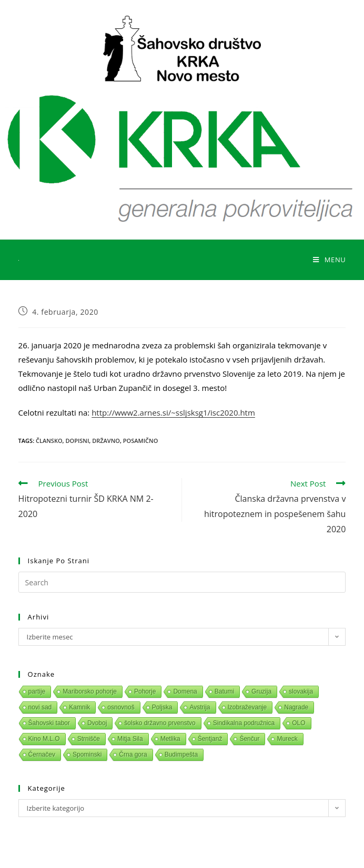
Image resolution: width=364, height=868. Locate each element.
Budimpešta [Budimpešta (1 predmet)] (181, 755)
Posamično (140, 441)
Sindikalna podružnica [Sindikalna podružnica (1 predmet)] (244, 723)
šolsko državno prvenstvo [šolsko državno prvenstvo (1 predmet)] (160, 723)
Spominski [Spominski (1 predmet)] (87, 755)
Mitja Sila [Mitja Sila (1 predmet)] (130, 739)
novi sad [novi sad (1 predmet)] (40, 707)
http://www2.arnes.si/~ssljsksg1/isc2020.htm (173, 412)
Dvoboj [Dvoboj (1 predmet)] (97, 723)
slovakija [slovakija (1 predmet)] (301, 691)
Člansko (49, 441)
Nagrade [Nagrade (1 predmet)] (296, 707)
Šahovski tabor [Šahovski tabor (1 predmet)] (49, 723)
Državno (106, 441)
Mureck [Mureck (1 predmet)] (287, 739)
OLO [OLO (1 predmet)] (299, 723)
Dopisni (77, 441)
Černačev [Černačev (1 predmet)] (42, 755)
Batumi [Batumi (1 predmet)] (224, 691)
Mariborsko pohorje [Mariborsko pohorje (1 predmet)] (90, 691)
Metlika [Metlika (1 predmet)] (170, 739)
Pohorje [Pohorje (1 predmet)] (145, 691)
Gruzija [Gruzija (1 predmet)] (261, 691)
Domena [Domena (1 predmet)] (185, 691)
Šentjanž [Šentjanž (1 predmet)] (210, 739)
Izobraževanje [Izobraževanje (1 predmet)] (247, 707)
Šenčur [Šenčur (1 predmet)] (249, 739)
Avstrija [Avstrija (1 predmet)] (200, 707)
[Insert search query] (182, 582)
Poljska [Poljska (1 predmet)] (162, 707)
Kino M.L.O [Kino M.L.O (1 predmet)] (44, 739)
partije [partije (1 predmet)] (37, 691)
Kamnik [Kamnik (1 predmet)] (79, 707)
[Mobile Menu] (329, 260)
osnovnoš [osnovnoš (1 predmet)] (121, 707)
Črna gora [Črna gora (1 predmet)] (133, 755)
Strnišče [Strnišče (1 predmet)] (89, 739)
